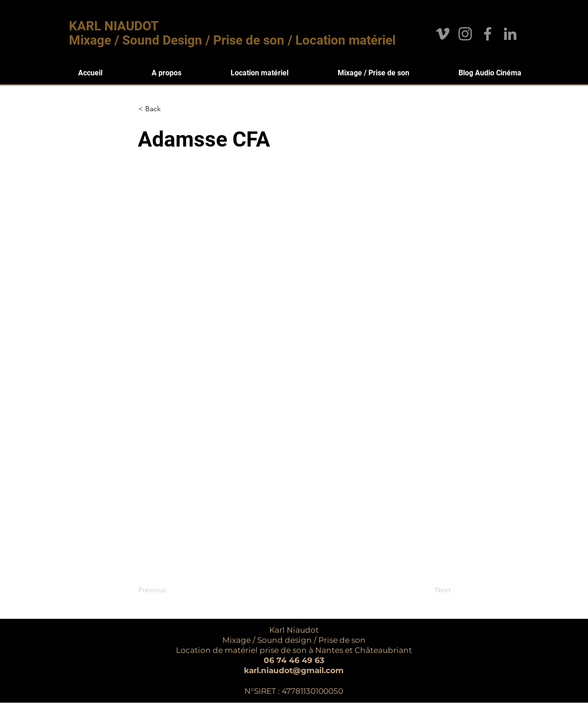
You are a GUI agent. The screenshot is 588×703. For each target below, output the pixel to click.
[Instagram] (465, 34)
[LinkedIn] (510, 34)
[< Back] (169, 109)
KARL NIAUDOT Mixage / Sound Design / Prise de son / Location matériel (232, 33)
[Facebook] (488, 34)
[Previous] (169, 590)
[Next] (428, 590)
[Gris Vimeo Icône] (443, 34)
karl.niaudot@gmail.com (294, 670)
